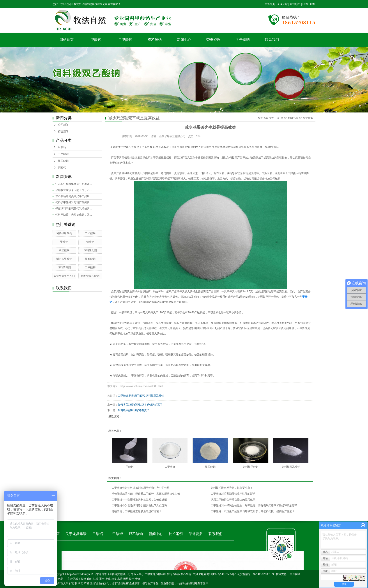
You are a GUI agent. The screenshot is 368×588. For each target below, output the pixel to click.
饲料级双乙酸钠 (90, 276)
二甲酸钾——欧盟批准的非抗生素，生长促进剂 (139, 500)
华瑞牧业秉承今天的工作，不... (74, 190)
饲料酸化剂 (90, 250)
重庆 (102, 579)
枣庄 (108, 579)
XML (313, 4)
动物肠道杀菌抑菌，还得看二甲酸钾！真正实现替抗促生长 (146, 494)
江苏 (96, 579)
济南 (84, 579)
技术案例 (176, 534)
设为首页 (270, 4)
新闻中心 (184, 40)
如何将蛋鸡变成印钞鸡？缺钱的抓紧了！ (142, 405)
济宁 (132, 579)
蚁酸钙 (90, 242)
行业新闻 (63, 132)
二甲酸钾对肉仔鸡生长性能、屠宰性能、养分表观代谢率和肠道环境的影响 (254, 506)
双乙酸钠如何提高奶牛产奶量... (74, 196)
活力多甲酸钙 (64, 259)
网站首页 (67, 40)
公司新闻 (63, 125)
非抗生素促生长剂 (64, 276)
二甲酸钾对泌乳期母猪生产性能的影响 (233, 494)
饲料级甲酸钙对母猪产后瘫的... (74, 202)
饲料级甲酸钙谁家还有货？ (134, 410)
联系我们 (272, 40)
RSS (305, 4)
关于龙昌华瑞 (76, 534)
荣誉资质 (213, 40)
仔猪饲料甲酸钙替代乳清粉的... (74, 209)
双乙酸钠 (155, 40)
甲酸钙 (96, 40)
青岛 (138, 579)
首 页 (280, 118)
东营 (120, 579)
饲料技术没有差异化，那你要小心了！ (233, 488)
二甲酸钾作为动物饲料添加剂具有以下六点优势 (139, 506)
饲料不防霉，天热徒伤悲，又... (74, 215)
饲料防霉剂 (64, 267)
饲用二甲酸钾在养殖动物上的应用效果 (233, 500)
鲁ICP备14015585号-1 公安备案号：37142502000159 (242, 574)
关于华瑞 (243, 40)
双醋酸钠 (90, 259)
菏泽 (114, 579)
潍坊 (126, 579)
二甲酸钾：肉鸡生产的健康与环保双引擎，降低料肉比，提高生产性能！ (253, 511)
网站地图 (295, 4)
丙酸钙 (62, 168)
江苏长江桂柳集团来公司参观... (74, 184)
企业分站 (282, 4)
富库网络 (295, 574)
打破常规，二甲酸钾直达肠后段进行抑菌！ (137, 511)
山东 (90, 579)
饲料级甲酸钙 (64, 233)
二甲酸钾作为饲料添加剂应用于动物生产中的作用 (141, 488)
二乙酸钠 (90, 233)
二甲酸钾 (125, 40)
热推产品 (58, 579)
